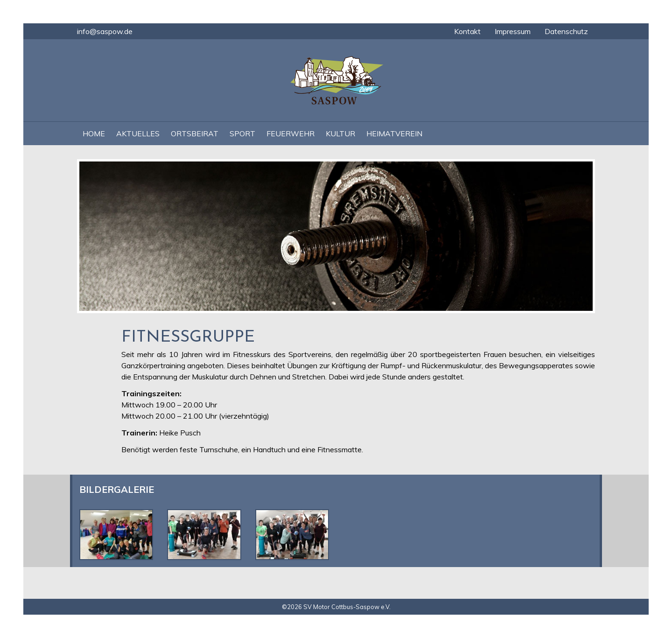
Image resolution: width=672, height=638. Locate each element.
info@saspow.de (105, 31)
